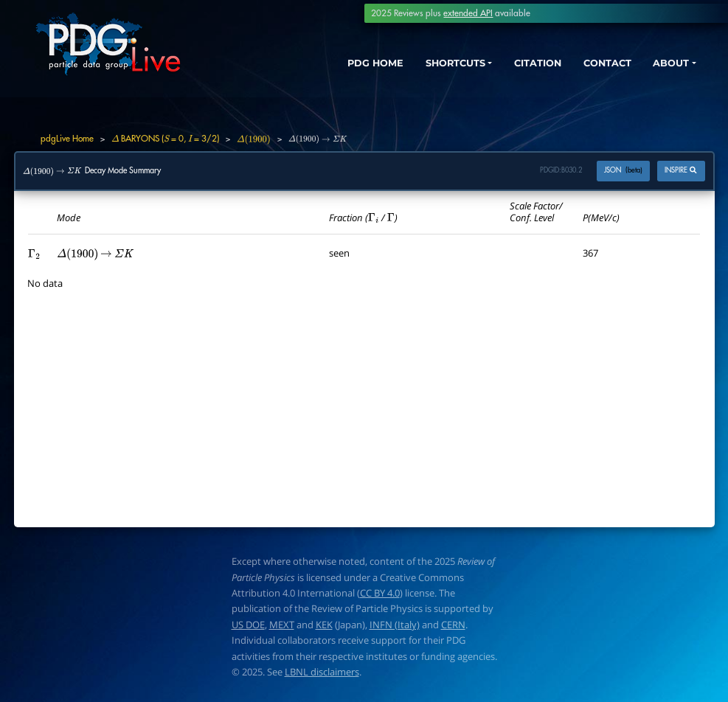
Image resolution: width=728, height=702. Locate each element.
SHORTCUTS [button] (425, 64)
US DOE (248, 625)
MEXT (282, 625)
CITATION (519, 64)
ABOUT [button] (665, 64)
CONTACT (596, 64)
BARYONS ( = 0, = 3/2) (166, 139)
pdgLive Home (67, 139)
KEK (324, 625)
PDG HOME (335, 64)
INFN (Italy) (395, 625)
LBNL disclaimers (322, 672)
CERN (453, 625)
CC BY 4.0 (380, 593)
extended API (468, 13)
